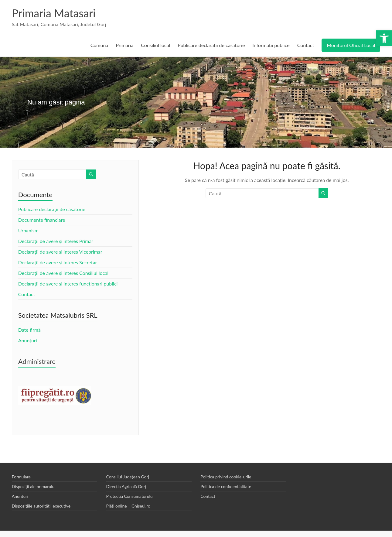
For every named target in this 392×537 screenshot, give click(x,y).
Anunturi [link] (20, 496)
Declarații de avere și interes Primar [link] (56, 241)
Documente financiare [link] (42, 220)
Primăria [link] (124, 45)
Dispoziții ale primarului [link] (34, 486)
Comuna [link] (99, 45)
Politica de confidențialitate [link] (226, 486)
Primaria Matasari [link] (54, 13)
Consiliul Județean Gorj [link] (128, 477)
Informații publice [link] (271, 45)
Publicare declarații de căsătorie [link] (211, 45)
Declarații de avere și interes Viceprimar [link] (60, 252)
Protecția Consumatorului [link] (130, 496)
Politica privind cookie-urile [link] (226, 477)
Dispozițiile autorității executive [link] (41, 506)
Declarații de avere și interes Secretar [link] (58, 262)
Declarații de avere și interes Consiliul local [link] (63, 273)
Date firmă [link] (29, 330)
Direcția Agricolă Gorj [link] (126, 486)
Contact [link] (306, 45)
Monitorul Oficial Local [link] (351, 45)
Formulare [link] (21, 477)
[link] (384, 38)
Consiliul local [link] (155, 45)
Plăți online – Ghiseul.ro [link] (128, 506)
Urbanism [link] (28, 230)
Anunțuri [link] (28, 340)
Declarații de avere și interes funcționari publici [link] (68, 284)
